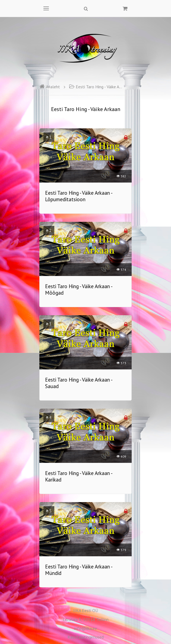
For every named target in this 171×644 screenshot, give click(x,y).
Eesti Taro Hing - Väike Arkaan (96, 87)
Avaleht (50, 87)
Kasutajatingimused (86, 637)
